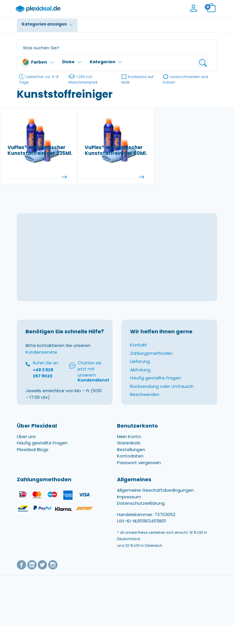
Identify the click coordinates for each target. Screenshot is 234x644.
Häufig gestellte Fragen (155, 378)
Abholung (140, 370)
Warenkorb (129, 443)
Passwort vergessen (139, 463)
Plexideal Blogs (33, 450)
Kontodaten (130, 456)
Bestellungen (131, 450)
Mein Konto (129, 437)
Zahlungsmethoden (151, 354)
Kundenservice (41, 353)
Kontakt (139, 345)
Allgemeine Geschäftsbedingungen (155, 491)
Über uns (26, 437)
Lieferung (140, 362)
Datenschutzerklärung (141, 504)
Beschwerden (145, 395)
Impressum (129, 497)
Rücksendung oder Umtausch (162, 387)
